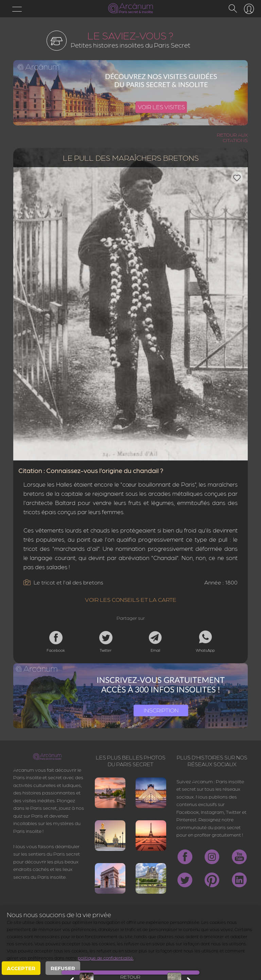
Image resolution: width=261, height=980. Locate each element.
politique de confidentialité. (106, 958)
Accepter (21, 968)
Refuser (63, 968)
